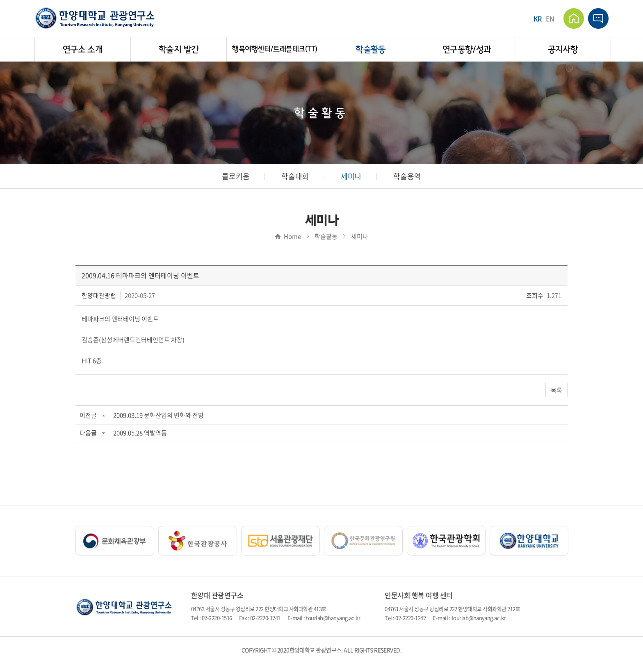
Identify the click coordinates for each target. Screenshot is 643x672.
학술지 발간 (179, 49)
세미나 (351, 176)
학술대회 (295, 176)
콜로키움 (236, 176)
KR (538, 18)
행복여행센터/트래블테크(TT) (275, 49)
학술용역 (407, 176)
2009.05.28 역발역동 (140, 433)
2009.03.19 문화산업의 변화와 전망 (158, 415)
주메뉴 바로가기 (0, 0)
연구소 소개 (83, 49)
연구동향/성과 (467, 49)
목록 (556, 390)
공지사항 (563, 49)
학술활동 (371, 49)
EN (550, 18)
